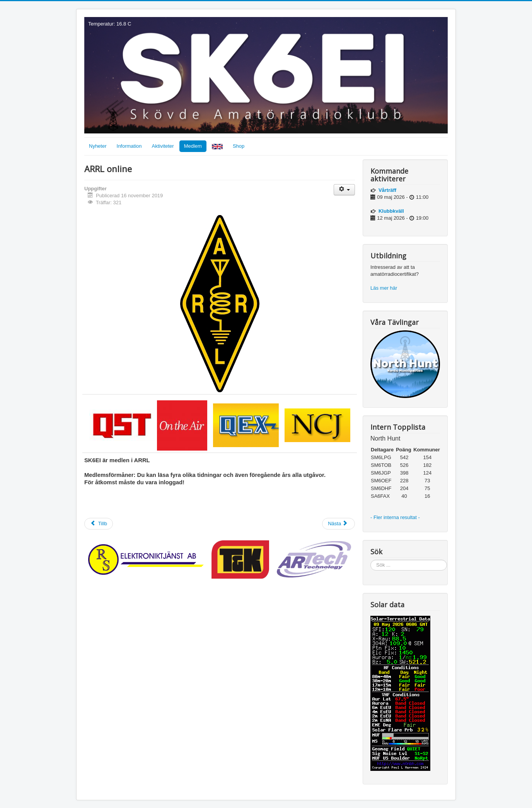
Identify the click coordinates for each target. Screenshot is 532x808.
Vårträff (387, 190)
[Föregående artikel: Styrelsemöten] (99, 524)
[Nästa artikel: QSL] (338, 524)
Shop (239, 146)
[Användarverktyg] (344, 190)
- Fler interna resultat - (396, 517)
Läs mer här (385, 288)
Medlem (193, 146)
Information (129, 146)
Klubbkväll (391, 211)
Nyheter (98, 146)
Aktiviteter (163, 146)
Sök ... (371, 560)
